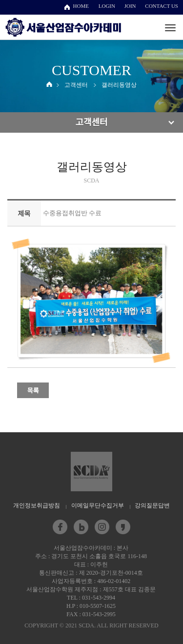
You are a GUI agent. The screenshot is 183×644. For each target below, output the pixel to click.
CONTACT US (162, 6)
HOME (81, 6)
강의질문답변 (152, 505)
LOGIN (107, 6)
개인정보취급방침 (37, 505)
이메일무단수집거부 (98, 505)
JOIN (130, 6)
